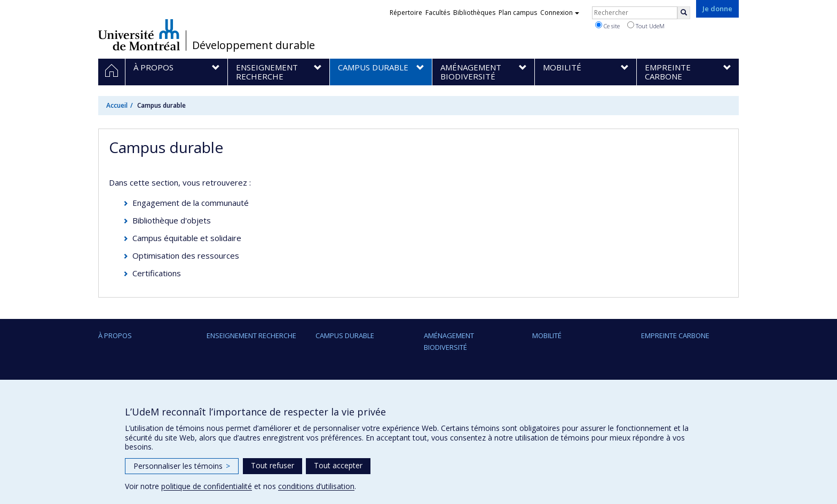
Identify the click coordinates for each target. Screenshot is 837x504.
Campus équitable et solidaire (187, 238)
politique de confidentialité (207, 486)
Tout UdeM (646, 26)
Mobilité (547, 335)
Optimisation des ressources (186, 255)
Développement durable (254, 45)
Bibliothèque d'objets (172, 220)
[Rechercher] (684, 13)
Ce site (607, 26)
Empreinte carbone (675, 335)
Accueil (117, 105)
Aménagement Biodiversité (449, 341)
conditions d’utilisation (316, 486)
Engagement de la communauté (191, 203)
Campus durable (345, 335)
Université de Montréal (139, 35)
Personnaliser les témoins (182, 466)
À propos (115, 335)
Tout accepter (338, 465)
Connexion (560, 13)
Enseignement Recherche (251, 335)
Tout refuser (273, 465)
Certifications (157, 273)
